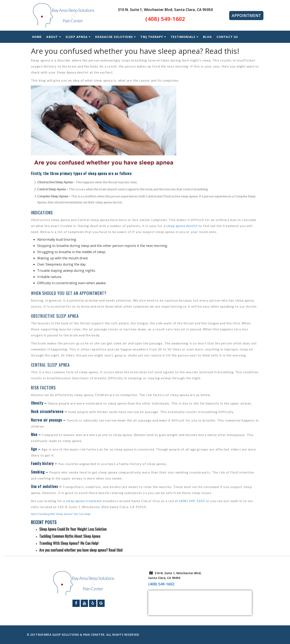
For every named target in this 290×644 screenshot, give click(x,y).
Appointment (246, 16)
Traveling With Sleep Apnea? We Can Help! (69, 543)
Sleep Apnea (77, 37)
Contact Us (227, 37)
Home (37, 37)
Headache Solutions (114, 37)
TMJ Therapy (152, 37)
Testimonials (185, 37)
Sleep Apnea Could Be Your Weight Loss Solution (73, 529)
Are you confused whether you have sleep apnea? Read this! (81, 550)
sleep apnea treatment (84, 501)
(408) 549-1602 (165, 19)
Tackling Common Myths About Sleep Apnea (70, 536)
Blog (207, 37)
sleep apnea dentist (182, 226)
